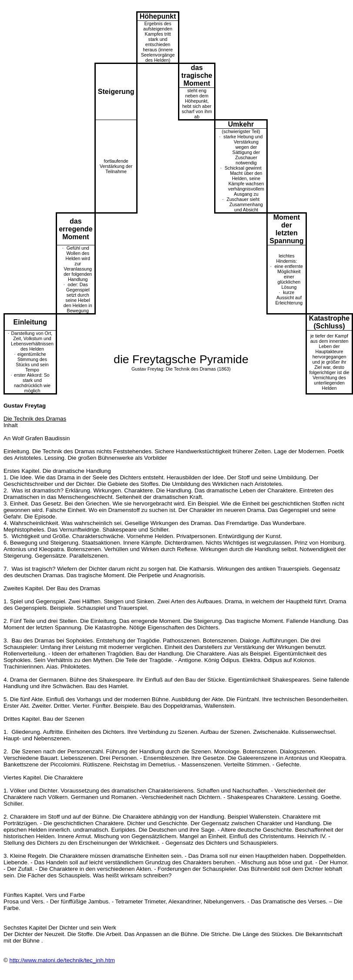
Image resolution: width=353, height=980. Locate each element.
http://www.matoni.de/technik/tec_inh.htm (62, 960)
